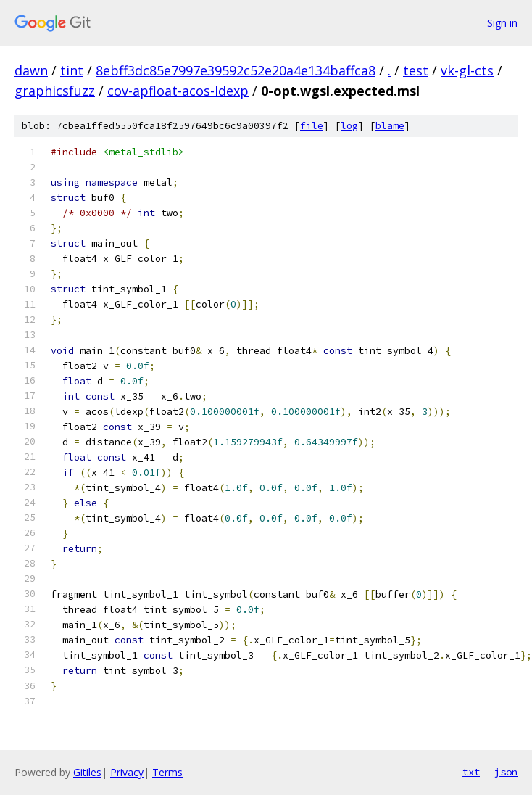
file (312, 126)
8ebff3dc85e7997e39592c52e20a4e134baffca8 (236, 70)
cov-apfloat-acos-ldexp (178, 91)
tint (72, 70)
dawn (31, 70)
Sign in (502, 23)
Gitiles (87, 772)
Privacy (127, 772)
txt (471, 772)
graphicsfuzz (55, 91)
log (349, 126)
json (506, 772)
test (416, 70)
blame (390, 126)
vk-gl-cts (467, 70)
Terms (167, 772)
